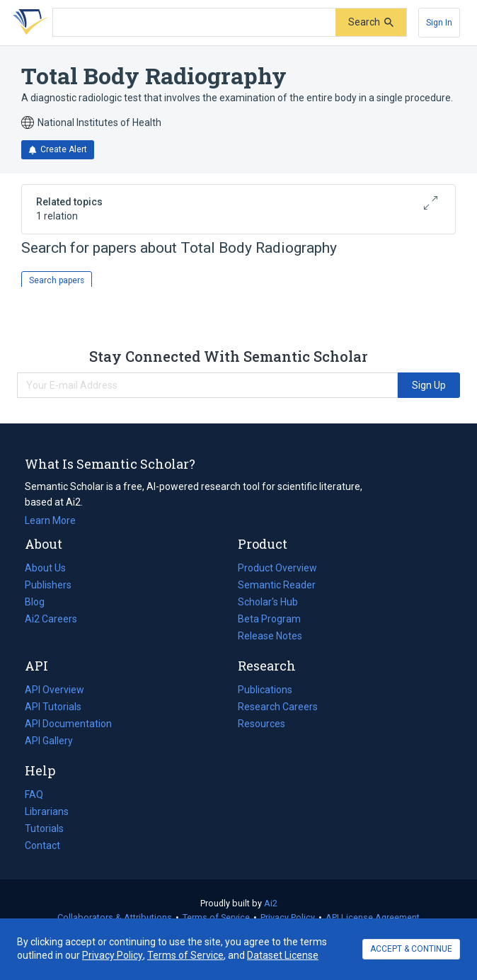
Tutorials (44, 828)
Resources (262, 724)
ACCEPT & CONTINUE (411, 949)
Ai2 (271, 903)
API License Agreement (373, 917)
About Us (45, 568)
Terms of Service (216, 917)
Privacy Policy (288, 917)
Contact (42, 845)
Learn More (50, 520)
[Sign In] (439, 23)
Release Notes (270, 636)
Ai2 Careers (51, 619)
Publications (265, 690)
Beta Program (269, 619)
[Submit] (371, 22)
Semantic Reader (277, 585)
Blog (40, 602)
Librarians (47, 811)
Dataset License (283, 955)
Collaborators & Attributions (115, 917)
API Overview (54, 690)
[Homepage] (28, 23)
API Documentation (68, 724)
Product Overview (277, 568)
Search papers (57, 280)
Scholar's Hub (268, 602)
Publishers (48, 585)
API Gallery (49, 741)
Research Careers (278, 707)
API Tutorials (53, 707)
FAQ (34, 794)
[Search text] (194, 23)
